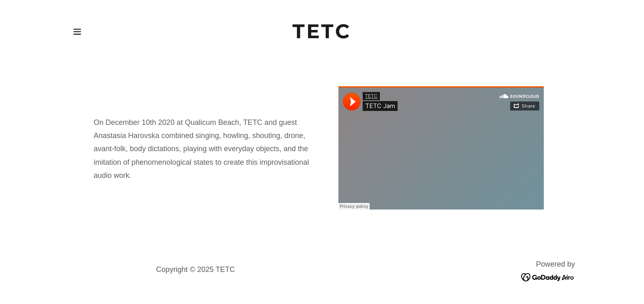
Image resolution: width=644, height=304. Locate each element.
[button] (77, 32)
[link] (322, 36)
